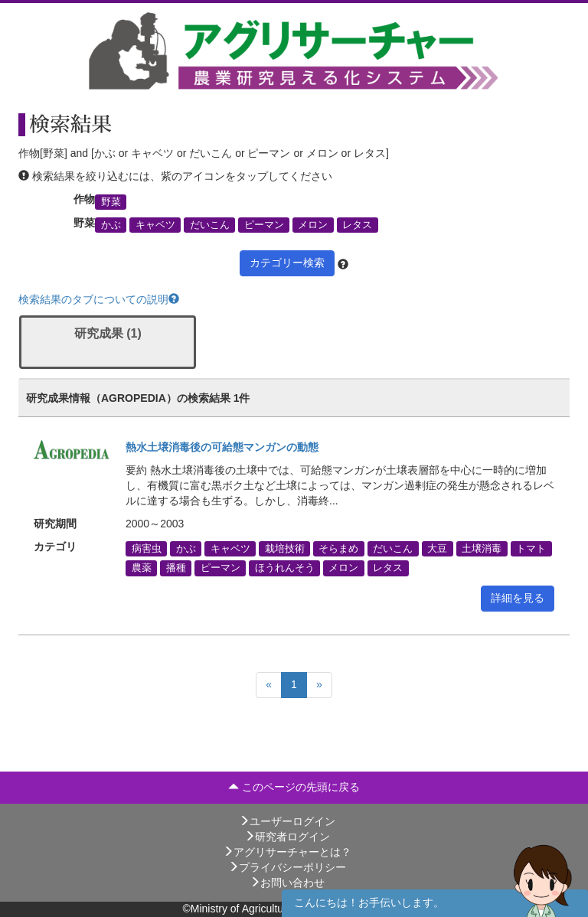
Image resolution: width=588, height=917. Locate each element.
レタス (357, 225)
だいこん (210, 225)
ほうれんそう (285, 568)
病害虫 (147, 549)
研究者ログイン (287, 837)
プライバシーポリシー (287, 867)
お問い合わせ (287, 883)
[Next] (319, 685)
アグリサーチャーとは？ (287, 852)
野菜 (111, 201)
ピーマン (264, 225)
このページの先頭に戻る (294, 787)
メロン (313, 225)
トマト (531, 549)
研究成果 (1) (108, 333)
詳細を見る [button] (518, 598)
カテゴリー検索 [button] (287, 263)
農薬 (142, 568)
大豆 (437, 549)
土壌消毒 (482, 549)
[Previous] (269, 685)
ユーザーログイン (287, 821)
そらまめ (338, 549)
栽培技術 (285, 549)
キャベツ (155, 225)
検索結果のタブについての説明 (99, 299)
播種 (176, 568)
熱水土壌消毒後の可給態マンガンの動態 (222, 447)
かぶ (111, 225)
